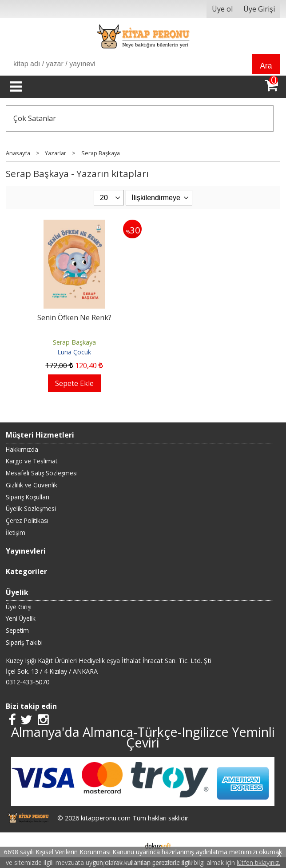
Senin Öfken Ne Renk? (74, 317)
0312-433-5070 (28, 682)
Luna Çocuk (74, 352)
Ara (266, 66)
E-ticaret (129, 845)
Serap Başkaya (74, 342)
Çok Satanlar (35, 118)
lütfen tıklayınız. (258, 862)
